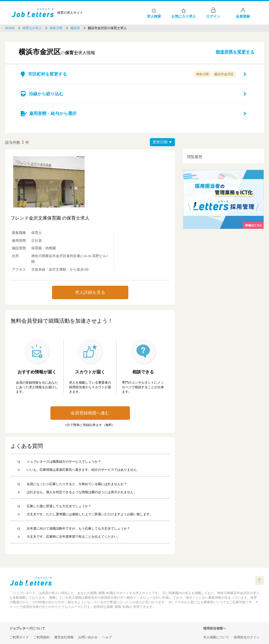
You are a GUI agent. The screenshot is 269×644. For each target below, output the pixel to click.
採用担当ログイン (247, 637)
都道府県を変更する (235, 52)
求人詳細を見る (90, 292)
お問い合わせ (88, 637)
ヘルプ (107, 637)
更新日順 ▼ (162, 142)
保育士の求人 (32, 28)
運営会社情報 (64, 637)
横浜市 (75, 28)
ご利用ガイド (19, 637)
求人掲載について (216, 637)
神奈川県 (56, 28)
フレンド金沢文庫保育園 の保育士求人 (50, 218)
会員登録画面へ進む (90, 413)
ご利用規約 (42, 637)
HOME (10, 28)
